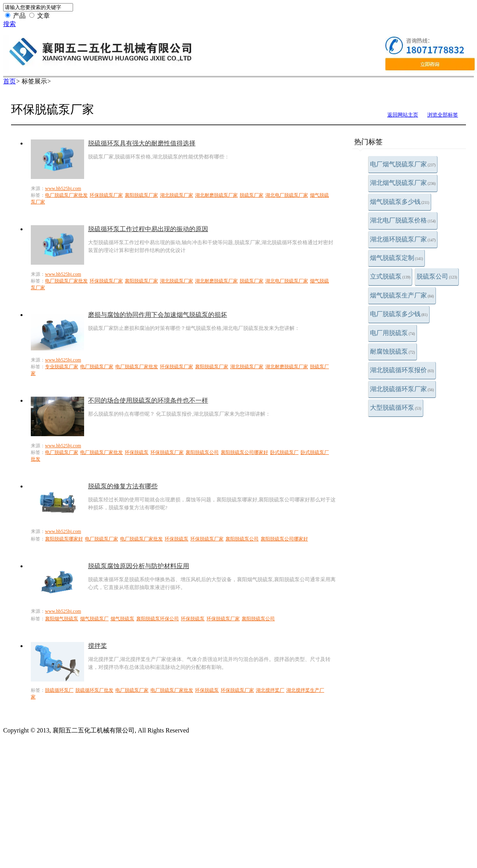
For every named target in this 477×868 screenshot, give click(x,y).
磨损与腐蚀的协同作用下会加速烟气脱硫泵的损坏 (158, 315)
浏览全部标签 (443, 115)
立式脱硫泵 (390, 276)
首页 (9, 81)
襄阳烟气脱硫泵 (62, 619)
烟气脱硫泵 (122, 619)
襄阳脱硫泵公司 (202, 452)
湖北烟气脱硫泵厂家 (403, 183)
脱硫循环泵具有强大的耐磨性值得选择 (142, 143)
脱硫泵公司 (437, 276)
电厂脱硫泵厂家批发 (66, 195)
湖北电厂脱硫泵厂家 (287, 195)
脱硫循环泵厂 (59, 690)
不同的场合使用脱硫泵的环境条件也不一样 (148, 400)
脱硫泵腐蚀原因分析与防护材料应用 (139, 566)
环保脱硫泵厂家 (106, 195)
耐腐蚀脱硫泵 (392, 351)
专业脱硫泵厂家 (62, 367)
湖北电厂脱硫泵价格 (403, 220)
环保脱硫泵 (137, 452)
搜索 (9, 24)
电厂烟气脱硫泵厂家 (403, 164)
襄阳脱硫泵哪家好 (64, 539)
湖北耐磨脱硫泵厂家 (216, 195)
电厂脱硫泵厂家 (97, 367)
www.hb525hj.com (63, 188)
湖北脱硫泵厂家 (177, 195)
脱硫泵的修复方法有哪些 (123, 486)
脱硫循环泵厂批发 (94, 690)
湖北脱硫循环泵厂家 (402, 389)
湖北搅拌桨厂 (270, 690)
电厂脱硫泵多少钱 (399, 314)
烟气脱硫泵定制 (396, 258)
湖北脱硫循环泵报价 (402, 370)
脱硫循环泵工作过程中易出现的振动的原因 (148, 229)
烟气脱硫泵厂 (94, 619)
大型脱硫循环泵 (396, 408)
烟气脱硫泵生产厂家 (402, 295)
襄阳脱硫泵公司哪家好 (244, 452)
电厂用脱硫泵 (392, 333)
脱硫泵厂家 (252, 195)
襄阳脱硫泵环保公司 (158, 619)
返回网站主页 (403, 115)
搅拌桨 (98, 646)
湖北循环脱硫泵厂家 (403, 239)
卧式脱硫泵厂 (284, 452)
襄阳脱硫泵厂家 (141, 195)
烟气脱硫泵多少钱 (400, 202)
